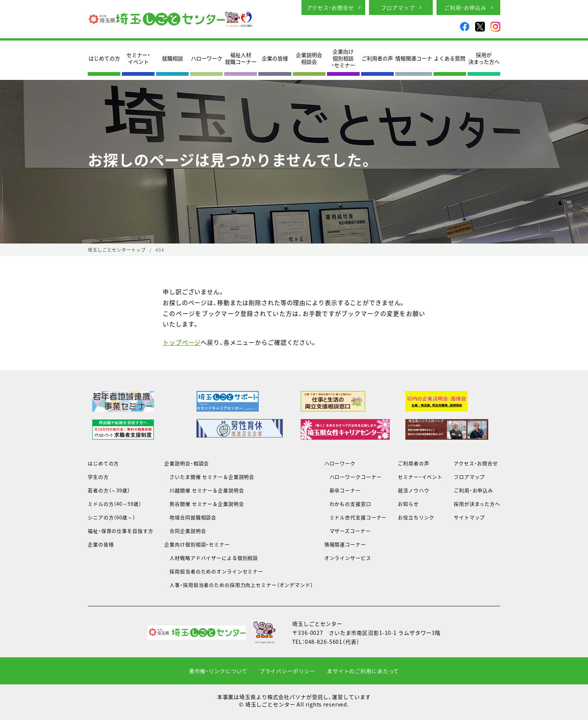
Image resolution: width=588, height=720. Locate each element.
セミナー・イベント (138, 58)
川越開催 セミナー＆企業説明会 (204, 490)
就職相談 (172, 58)
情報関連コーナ (414, 58)
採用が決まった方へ (484, 58)
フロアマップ (398, 8)
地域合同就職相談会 (190, 517)
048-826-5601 (324, 642)
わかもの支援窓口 (348, 504)
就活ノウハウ (413, 490)
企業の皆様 (275, 58)
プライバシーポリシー (287, 671)
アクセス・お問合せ (330, 8)
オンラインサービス (348, 558)
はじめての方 (104, 58)
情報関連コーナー (345, 544)
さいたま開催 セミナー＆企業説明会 (209, 477)
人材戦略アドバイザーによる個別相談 (211, 558)
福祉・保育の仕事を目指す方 (120, 531)
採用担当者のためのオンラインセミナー (214, 571)
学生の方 (98, 477)
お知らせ (408, 504)
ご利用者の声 (377, 58)
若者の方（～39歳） (109, 490)
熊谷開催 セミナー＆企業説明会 (204, 504)
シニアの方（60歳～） (112, 517)
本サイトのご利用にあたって (363, 671)
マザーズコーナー (348, 531)
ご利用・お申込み (465, 8)
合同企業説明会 (185, 531)
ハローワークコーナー (353, 477)
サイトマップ (469, 517)
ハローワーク (207, 58)
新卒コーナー (343, 490)
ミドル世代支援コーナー (356, 517)
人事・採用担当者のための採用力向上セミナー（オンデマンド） (238, 585)
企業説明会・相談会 (187, 463)
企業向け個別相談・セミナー (343, 58)
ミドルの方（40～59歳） (114, 504)
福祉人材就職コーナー (241, 58)
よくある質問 (450, 58)
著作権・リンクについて (218, 671)
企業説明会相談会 (309, 58)
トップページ (182, 342)
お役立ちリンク (416, 517)
